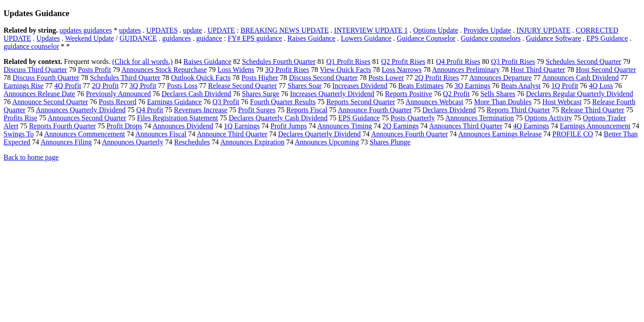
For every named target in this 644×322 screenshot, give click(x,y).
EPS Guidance (607, 38)
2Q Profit (105, 86)
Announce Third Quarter (232, 134)
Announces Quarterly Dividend (81, 110)
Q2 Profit (456, 94)
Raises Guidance (311, 38)
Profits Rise (20, 118)
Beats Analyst (521, 86)
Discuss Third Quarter (35, 70)
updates (130, 30)
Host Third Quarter (538, 70)
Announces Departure (500, 78)
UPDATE (221, 30)
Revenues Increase (201, 110)
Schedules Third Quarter (125, 78)
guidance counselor (31, 46)
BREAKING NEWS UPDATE (285, 30)
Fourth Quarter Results (283, 102)
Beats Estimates (421, 86)
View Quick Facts (345, 70)
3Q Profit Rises (287, 70)
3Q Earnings (472, 86)
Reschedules (192, 142)
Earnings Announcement (595, 126)
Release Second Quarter (242, 86)
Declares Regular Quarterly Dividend (579, 94)
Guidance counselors (491, 38)
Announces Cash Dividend (580, 78)
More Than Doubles (503, 102)
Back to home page (31, 157)
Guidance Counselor (426, 38)
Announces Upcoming (327, 142)
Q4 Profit (150, 110)
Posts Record (118, 102)
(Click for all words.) (142, 61)
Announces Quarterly (133, 142)
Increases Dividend (360, 86)
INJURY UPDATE (544, 30)
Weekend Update (90, 38)
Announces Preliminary (466, 70)
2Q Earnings (401, 126)
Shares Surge (261, 94)
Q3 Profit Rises (513, 61)
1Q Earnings (241, 126)
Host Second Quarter (606, 70)
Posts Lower (386, 78)
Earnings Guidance (174, 102)
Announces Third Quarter (466, 126)
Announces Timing (344, 126)
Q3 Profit (226, 102)
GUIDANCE (138, 38)
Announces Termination (479, 118)
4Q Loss (601, 86)
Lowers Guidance (366, 38)
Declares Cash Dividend (196, 94)
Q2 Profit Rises (403, 61)
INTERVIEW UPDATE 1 (371, 30)
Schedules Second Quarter (583, 61)
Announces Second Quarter (87, 118)
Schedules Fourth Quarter (279, 61)
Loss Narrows (401, 70)
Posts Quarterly (413, 118)
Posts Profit (94, 70)
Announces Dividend (183, 126)
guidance (209, 38)
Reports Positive (409, 94)
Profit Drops (124, 126)
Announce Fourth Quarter (375, 110)
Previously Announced (118, 94)
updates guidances (86, 30)
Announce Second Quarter (50, 102)
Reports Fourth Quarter (62, 126)
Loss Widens (236, 70)
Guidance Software (553, 38)
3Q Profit (143, 86)
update (193, 30)
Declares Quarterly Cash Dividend (278, 118)
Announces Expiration (252, 142)
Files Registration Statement (177, 118)
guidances (177, 38)
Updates (48, 38)
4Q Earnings (531, 126)
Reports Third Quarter (518, 110)
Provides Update (487, 30)
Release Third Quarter (593, 110)
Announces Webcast (435, 102)
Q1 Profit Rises (349, 61)
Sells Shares (498, 94)
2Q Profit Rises (437, 78)
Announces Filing (66, 142)
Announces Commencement (85, 134)
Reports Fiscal (307, 110)
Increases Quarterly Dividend (332, 94)
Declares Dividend (449, 110)
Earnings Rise (23, 86)
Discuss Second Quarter (323, 78)
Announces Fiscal (161, 134)
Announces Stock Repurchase (164, 70)
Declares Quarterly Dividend (320, 134)
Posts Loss (182, 86)
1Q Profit (565, 86)
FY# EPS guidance (255, 38)
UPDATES (162, 30)
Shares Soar (305, 86)
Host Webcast (562, 102)
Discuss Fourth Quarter (46, 78)
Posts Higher (260, 78)
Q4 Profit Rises (458, 61)
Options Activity (548, 118)
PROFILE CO (573, 134)
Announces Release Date (39, 94)
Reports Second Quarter (361, 102)
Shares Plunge (390, 142)
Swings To (19, 134)
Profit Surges (257, 110)
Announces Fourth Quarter (410, 134)
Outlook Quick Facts (201, 78)
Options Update (436, 30)
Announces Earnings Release (500, 134)
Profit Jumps (289, 126)
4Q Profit (68, 86)
